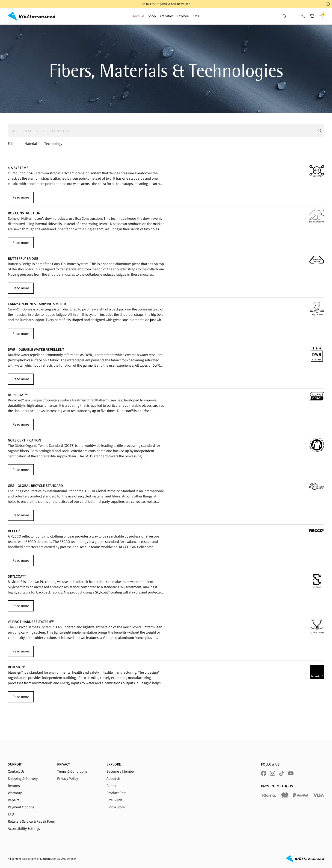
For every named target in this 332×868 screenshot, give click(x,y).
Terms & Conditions (72, 771)
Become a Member (121, 771)
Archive (138, 16)
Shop (152, 16)
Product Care (116, 793)
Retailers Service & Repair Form (31, 821)
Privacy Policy (68, 779)
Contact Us (16, 771)
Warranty (15, 793)
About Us (114, 779)
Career (111, 786)
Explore (183, 16)
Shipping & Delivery (23, 779)
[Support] (303, 16)
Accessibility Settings (24, 829)
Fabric (12, 144)
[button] (166, 4)
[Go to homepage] (32, 16)
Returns (14, 786)
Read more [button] (21, 197)
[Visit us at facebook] (264, 773)
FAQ (11, 814)
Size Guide (115, 800)
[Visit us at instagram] (273, 773)
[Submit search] (320, 131)
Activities (166, 16)
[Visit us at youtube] (291, 773)
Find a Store (116, 807)
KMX (196, 16)
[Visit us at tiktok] (282, 773)
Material (31, 144)
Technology (53, 144)
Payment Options (21, 807)
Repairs (14, 800)
